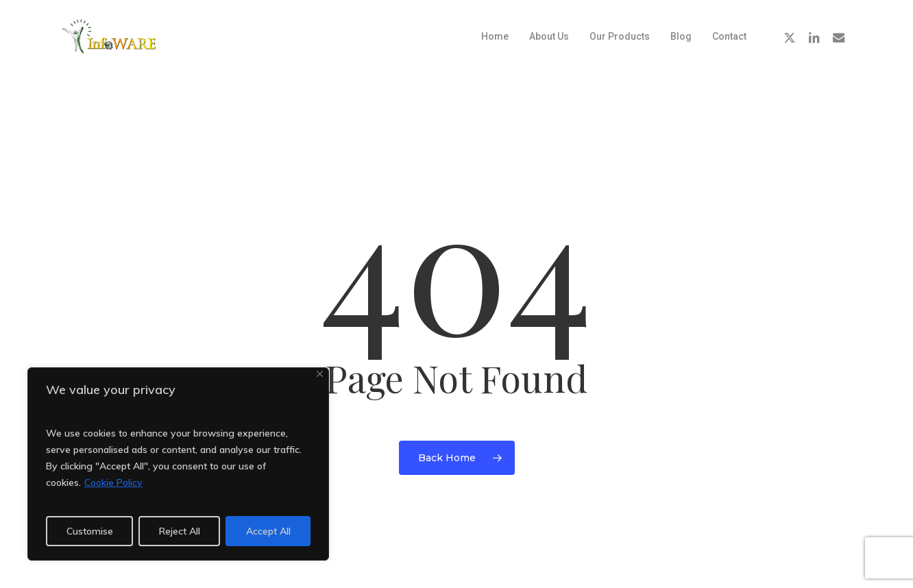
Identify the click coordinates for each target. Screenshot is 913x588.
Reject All (180, 531)
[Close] (320, 374)
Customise (90, 531)
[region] (178, 464)
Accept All (268, 531)
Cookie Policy (113, 482)
